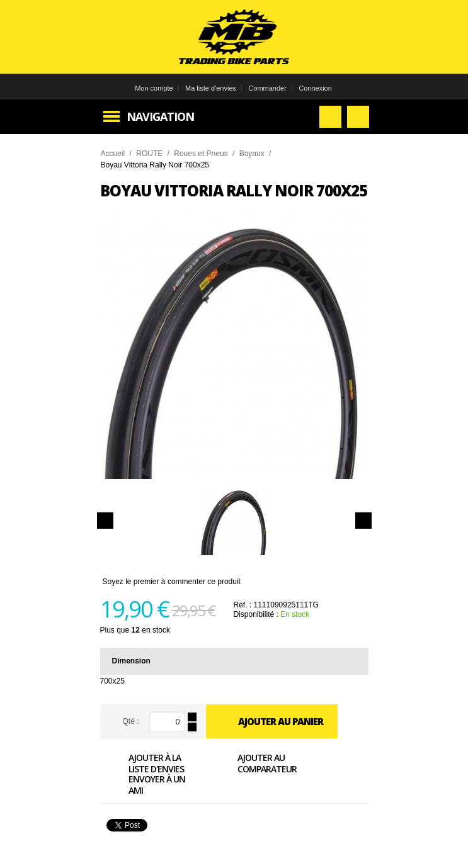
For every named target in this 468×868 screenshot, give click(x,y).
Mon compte (154, 88)
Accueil (113, 154)
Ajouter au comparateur (253, 763)
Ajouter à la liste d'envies (142, 763)
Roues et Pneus (201, 154)
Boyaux (252, 154)
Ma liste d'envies (211, 88)
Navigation (160, 116)
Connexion (315, 88)
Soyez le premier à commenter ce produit (172, 582)
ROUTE (149, 154)
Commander (267, 88)
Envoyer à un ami (143, 784)
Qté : (130, 721)
